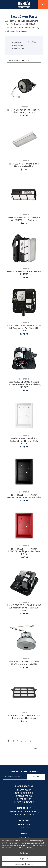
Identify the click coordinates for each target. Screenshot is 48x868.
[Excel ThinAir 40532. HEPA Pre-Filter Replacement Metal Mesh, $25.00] (24, 693)
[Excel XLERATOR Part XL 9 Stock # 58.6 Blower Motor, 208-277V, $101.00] (24, 639)
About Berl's (24, 825)
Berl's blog (24, 837)
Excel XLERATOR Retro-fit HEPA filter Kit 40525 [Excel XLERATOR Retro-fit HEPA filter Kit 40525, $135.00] (24, 273)
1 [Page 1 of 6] (9, 741)
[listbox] (22, 60)
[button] (24, 45)
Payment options (24, 796)
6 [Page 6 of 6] (30, 741)
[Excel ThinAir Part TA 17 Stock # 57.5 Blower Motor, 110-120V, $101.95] (24, 87)
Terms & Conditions (24, 793)
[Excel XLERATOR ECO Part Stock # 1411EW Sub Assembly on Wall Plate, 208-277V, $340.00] (24, 359)
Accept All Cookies (24, 864)
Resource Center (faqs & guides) (24, 812)
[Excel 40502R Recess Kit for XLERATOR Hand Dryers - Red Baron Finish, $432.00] (24, 526)
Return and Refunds (24, 802)
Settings (24, 853)
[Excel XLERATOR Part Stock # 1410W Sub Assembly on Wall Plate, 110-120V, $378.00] (24, 302)
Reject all (24, 858)
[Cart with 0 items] (43, 5)
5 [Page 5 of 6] (26, 741)
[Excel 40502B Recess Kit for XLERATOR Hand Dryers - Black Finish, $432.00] (24, 472)
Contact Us (24, 828)
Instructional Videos (24, 815)
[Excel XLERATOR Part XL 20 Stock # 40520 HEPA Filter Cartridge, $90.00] (24, 195)
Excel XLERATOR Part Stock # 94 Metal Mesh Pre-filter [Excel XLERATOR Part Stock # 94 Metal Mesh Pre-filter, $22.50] (24, 165)
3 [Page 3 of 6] (18, 741)
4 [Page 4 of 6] (22, 741)
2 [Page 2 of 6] (13, 741)
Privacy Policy (24, 790)
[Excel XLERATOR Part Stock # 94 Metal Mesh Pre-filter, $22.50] (24, 141)
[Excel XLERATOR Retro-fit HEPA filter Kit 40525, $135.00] (24, 248)
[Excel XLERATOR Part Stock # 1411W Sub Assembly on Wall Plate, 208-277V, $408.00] (24, 582)
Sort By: (11, 60)
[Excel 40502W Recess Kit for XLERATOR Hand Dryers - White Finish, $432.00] (24, 415)
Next (37, 748)
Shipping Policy (24, 799)
